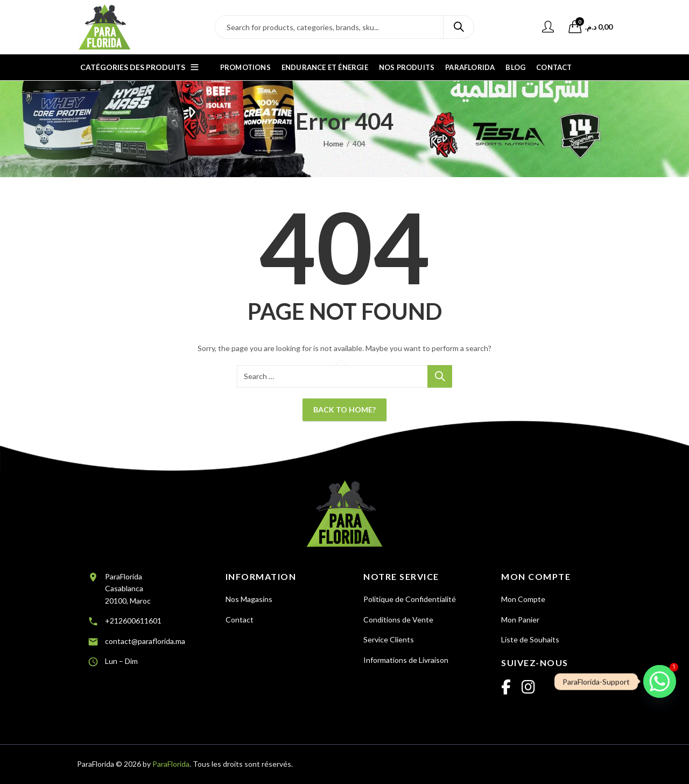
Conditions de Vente (398, 619)
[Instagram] (528, 688)
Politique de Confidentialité (410, 599)
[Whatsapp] (660, 681)
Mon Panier (520, 619)
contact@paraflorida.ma (145, 641)
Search (459, 27)
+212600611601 (133, 621)
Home (333, 143)
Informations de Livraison (406, 660)
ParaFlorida (171, 764)
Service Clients (389, 639)
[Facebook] (506, 688)
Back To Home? (344, 409)
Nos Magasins (249, 599)
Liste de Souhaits (530, 639)
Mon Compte (523, 599)
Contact (240, 619)
